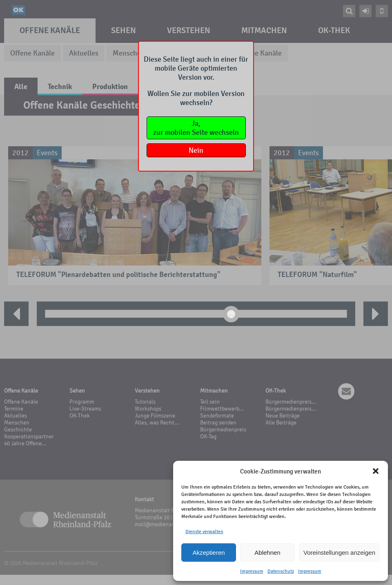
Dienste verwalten (204, 531)
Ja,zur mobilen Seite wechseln (196, 128)
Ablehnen (267, 553)
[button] (376, 471)
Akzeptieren (208, 553)
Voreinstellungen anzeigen (339, 553)
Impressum (252, 571)
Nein (196, 150)
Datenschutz (281, 571)
